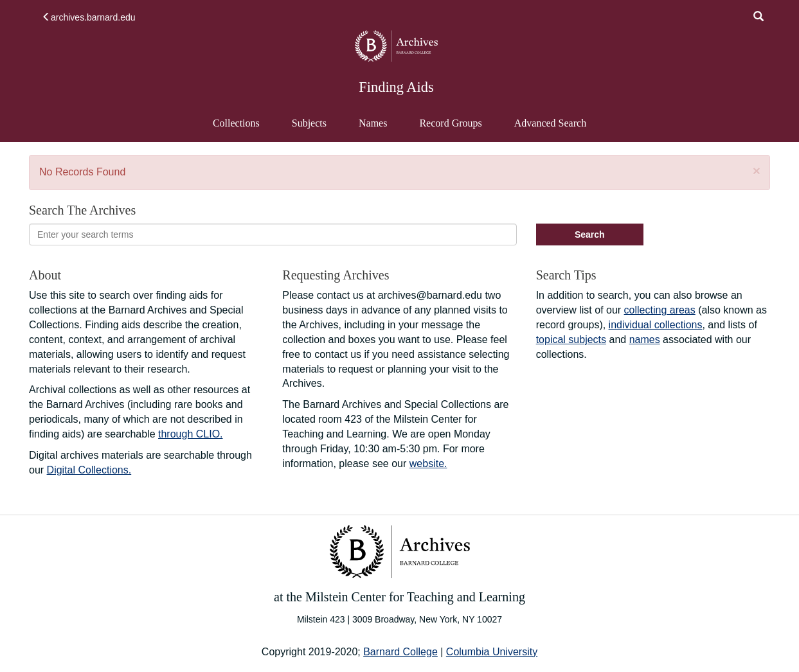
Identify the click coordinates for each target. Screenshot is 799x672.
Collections (236, 123)
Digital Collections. (89, 470)
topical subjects (571, 340)
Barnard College (400, 652)
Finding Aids (396, 87)
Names (373, 123)
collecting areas (660, 310)
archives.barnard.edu (89, 17)
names (645, 340)
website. (428, 464)
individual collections (656, 325)
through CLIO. (191, 434)
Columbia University (492, 652)
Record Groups (450, 123)
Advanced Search (550, 129)
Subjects (309, 123)
